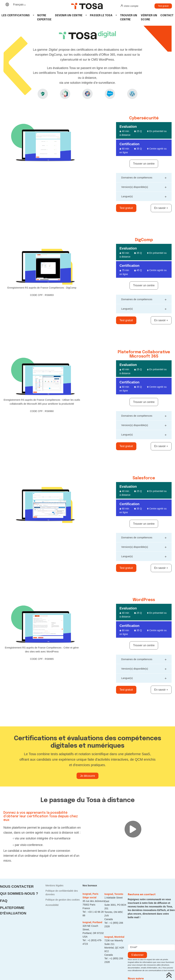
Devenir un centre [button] (69, 15)
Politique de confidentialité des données (62, 893)
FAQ (4, 901)
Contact (167, 15)
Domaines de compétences (144, 177)
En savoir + (161, 208)
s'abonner (137, 955)
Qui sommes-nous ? (19, 893)
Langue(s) (144, 196)
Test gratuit (163, 6)
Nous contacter (17, 886)
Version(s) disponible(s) (144, 187)
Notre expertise (44, 18)
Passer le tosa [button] (101, 15)
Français (18, 5)
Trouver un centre (129, 18)
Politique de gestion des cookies (63, 900)
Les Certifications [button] (16, 15)
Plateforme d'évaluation (13, 910)
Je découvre (87, 776)
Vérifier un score (149, 18)
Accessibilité (52, 905)
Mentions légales (54, 885)
